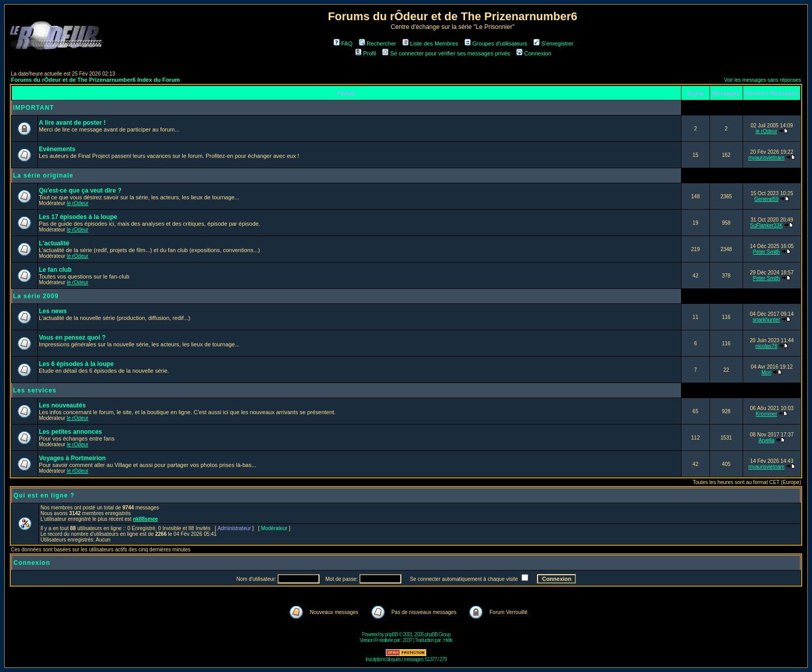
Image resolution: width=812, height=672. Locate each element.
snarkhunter (767, 320)
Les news (53, 311)
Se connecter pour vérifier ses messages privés (446, 53)
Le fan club (55, 270)
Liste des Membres (430, 43)
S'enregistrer (553, 43)
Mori (766, 372)
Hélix (448, 640)
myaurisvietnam (766, 158)
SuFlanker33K (766, 225)
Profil (366, 53)
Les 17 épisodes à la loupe (78, 217)
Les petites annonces (70, 432)
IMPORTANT (33, 108)
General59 (767, 199)
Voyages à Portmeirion (72, 458)
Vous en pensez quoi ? (72, 338)
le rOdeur (766, 131)
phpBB (391, 634)
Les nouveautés (62, 405)
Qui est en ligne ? (44, 495)
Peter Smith (766, 252)
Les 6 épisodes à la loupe (76, 364)
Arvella (767, 440)
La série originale (43, 176)
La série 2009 (36, 296)
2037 (408, 640)
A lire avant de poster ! (72, 123)
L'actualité (54, 243)
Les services (35, 390)
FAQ (343, 43)
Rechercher (378, 43)
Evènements (57, 149)
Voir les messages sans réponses (763, 80)
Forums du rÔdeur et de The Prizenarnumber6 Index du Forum (95, 80)
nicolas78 (766, 346)
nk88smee (146, 519)
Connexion (534, 53)
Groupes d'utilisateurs (496, 43)
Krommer (766, 414)
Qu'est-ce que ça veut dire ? (80, 191)
